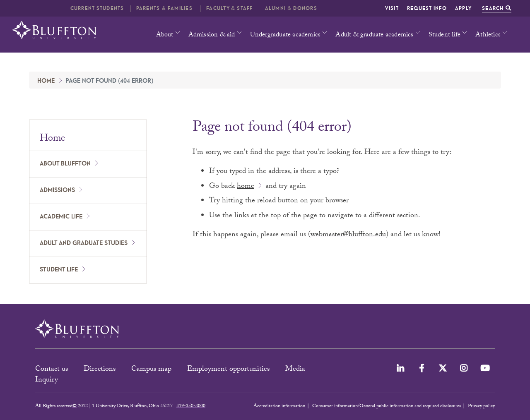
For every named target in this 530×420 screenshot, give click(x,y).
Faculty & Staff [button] (229, 8)
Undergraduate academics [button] (285, 35)
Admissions (57, 190)
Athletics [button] (488, 35)
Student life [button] (444, 35)
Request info (427, 8)
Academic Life (61, 217)
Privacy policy (481, 406)
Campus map (151, 370)
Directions (100, 370)
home (246, 187)
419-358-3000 (191, 406)
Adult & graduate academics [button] (374, 35)
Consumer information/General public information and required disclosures (387, 406)
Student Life (59, 270)
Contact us (52, 370)
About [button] (165, 35)
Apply (463, 8)
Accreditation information (279, 406)
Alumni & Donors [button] (291, 8)
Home (46, 81)
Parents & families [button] (165, 8)
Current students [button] (97, 8)
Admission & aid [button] (212, 35)
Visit (392, 8)
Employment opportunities (228, 370)
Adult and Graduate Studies (84, 243)
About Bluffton (65, 164)
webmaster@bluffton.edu (348, 235)
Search (497, 8)
